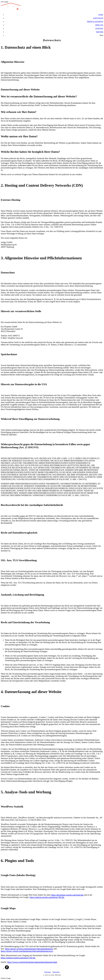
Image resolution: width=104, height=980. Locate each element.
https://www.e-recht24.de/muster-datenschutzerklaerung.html (32, 962)
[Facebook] (7, 969)
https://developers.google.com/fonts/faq (67, 895)
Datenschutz (56, 972)
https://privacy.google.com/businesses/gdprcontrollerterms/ (29, 949)
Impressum (48, 972)
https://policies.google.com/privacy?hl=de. (47, 897)
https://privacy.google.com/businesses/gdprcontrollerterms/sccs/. (27, 951)
